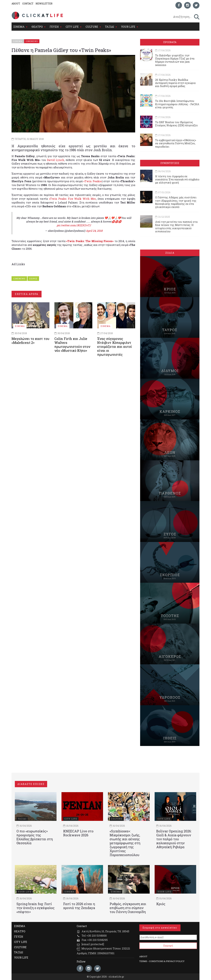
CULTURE (92, 27)
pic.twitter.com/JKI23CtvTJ (74, 225)
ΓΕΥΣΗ (54, 27)
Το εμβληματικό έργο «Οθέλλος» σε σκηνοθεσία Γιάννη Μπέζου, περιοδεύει (176, 143)
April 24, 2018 (94, 231)
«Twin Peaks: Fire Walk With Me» (73, 199)
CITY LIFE (72, 27)
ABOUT (16, 4)
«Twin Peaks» (93, 181)
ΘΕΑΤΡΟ (37, 27)
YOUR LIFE (128, 27)
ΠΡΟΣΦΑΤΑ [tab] (170, 42)
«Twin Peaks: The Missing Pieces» (90, 241)
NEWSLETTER (44, 4)
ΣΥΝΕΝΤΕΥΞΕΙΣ (170, 163)
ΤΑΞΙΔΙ (110, 27)
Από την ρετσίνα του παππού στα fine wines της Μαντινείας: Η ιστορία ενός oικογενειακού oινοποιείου (176, 227)
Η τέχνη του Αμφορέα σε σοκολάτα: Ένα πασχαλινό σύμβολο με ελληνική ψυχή (177, 179)
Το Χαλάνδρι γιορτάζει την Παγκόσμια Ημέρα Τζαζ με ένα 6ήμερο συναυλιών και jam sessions (175, 60)
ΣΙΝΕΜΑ (19, 27)
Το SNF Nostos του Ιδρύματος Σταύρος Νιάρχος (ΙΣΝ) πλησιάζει (176, 124)
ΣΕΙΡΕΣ (33, 279)
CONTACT (28, 4)
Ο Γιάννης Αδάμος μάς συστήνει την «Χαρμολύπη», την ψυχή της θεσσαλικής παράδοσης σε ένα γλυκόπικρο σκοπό (176, 202)
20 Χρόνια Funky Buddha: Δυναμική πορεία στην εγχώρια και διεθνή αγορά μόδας (175, 83)
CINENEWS (19, 279)
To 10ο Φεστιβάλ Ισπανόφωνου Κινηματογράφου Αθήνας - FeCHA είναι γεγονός (177, 104)
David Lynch (56, 160)
